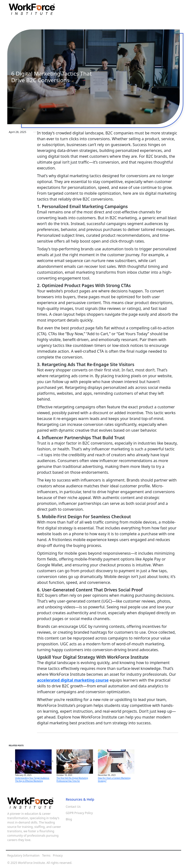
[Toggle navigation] (175, 9)
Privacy (58, 855)
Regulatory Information (23, 855)
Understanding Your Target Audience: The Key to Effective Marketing (32, 779)
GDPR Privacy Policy (79, 813)
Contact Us (73, 807)
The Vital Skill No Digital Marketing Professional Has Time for (72, 779)
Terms (46, 855)
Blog (69, 819)
